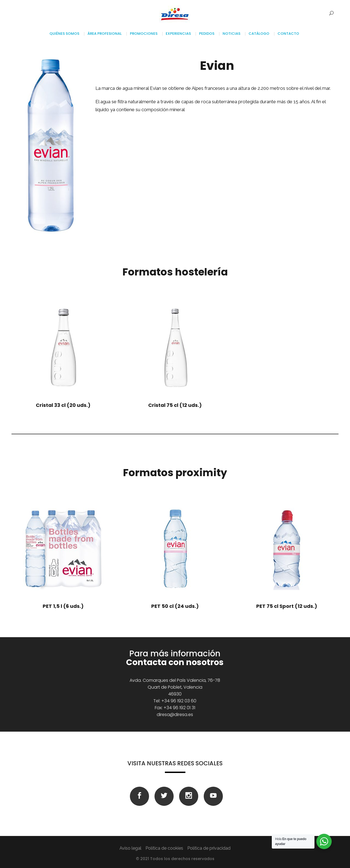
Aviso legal (130, 848)
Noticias (231, 34)
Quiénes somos (65, 34)
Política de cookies (164, 848)
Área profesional (105, 34)
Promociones (144, 34)
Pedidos (207, 34)
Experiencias (178, 34)
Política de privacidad (209, 848)
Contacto (288, 34)
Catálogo (259, 34)
